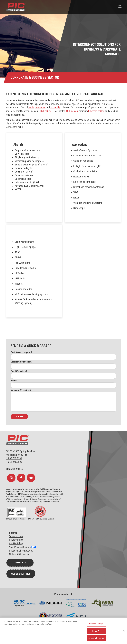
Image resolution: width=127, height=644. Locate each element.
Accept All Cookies (96, 638)
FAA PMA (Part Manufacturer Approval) (41, 519)
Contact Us (20, 563)
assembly (55, 107)
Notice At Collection (19, 554)
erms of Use (16, 536)
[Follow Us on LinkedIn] (11, 478)
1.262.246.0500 (14, 462)
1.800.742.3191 (14, 458)
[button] (120, 7)
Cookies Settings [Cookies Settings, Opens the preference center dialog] (96, 624)
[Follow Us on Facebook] (21, 478)
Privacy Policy (16, 540)
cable (31, 107)
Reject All (96, 631)
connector (40, 107)
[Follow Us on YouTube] (31, 478)
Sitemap (13, 533)
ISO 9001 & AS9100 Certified (16, 519)
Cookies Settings (21, 574)
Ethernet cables (96, 111)
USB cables (72, 111)
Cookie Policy (16, 543)
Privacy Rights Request (21, 551)
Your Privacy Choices (20, 547)
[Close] (124, 631)
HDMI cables (45, 111)
